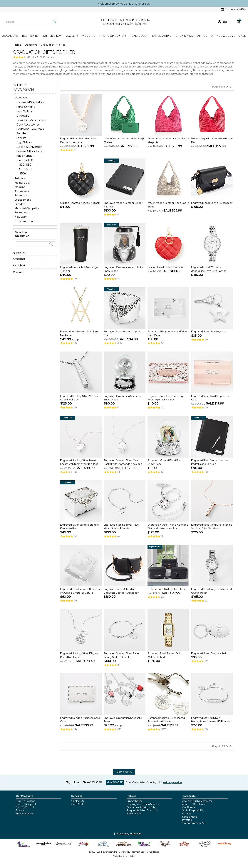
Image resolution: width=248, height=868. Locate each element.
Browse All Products (29, 151)
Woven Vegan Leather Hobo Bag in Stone (168, 205)
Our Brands (189, 807)
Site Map (20, 810)
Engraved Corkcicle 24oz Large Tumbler (79, 269)
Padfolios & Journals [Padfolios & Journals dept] (30, 129)
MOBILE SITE (120, 856)
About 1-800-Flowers (194, 804)
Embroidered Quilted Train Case (167, 589)
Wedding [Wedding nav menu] (89, 36)
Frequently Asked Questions (142, 810)
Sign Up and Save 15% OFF (84, 782)
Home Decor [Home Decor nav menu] (139, 36)
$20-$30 (25, 165)
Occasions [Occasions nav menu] (10, 36)
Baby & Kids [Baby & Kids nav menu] (184, 36)
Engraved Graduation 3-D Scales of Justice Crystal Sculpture (80, 591)
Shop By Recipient (26, 804)
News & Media (190, 817)
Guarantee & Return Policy (142, 807)
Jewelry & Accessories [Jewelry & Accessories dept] (31, 120)
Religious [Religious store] (20, 178)
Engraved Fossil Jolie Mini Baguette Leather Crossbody (121, 591)
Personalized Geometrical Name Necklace (80, 334)
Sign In (224, 22)
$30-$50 (25, 169)
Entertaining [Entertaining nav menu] (162, 36)
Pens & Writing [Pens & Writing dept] (26, 107)
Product (18, 272)
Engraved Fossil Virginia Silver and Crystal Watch (211, 591)
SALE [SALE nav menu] (243, 36)
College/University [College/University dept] (29, 147)
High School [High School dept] (24, 142)
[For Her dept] (22, 133)
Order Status (78, 804)
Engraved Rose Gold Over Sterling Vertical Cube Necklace (212, 527)
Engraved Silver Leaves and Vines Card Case (168, 334)
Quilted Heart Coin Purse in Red (166, 267)
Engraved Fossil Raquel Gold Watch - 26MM (165, 655)
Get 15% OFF (115, 782)
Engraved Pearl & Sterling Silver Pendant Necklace (79, 140)
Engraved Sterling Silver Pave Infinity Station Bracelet (121, 655)
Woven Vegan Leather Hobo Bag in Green (125, 140)
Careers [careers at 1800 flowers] (187, 814)
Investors (187, 820)
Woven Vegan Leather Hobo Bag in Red (212, 140)
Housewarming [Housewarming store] (24, 221)
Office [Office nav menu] (202, 36)
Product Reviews (25, 814)
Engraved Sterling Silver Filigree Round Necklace (79, 655)
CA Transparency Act (194, 823)
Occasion (24, 89)
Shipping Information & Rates (143, 804)
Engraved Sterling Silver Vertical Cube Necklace (79, 398)
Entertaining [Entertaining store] (22, 195)
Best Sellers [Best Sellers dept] (24, 111)
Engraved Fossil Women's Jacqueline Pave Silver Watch (209, 269)
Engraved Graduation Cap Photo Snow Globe (123, 269)
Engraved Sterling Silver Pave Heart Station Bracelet (121, 527)
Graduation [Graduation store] (21, 98)
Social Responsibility (193, 810)
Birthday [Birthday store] (20, 204)
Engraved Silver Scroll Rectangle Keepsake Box (79, 527)
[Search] (30, 22)
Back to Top (124, 772)
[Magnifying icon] (54, 21)
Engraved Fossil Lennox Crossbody (212, 203)
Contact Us (77, 801)
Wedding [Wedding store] (20, 187)
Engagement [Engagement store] (23, 200)
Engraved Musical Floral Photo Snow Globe (165, 462)
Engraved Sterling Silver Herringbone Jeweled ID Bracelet (211, 720)
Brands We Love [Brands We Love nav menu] (223, 36)
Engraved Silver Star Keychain (209, 332)
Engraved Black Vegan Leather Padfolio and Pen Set (210, 462)
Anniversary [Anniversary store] (22, 191)
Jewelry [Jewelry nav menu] (72, 36)
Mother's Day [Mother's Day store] (22, 183)
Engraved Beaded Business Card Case (80, 720)
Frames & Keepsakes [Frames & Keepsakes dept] (30, 102)
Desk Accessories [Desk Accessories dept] (28, 124)
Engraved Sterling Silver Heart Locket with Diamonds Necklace (79, 462)
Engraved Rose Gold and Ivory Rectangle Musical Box (165, 398)
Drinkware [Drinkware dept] (23, 116)
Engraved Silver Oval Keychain (209, 654)
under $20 (26, 160)
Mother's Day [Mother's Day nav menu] (52, 36)
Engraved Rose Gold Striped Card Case (211, 398)
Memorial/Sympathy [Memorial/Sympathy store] (27, 208)
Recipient (19, 265)
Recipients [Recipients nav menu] (30, 36)
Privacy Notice (135, 801)
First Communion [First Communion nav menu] (113, 36)
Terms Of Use (134, 814)
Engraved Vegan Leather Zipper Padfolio (123, 205)
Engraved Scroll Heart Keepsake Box (123, 334)
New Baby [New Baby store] (21, 217)
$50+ (23, 173)
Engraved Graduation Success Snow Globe (122, 398)
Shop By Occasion (26, 801)
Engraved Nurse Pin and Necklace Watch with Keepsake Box (168, 527)
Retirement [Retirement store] (21, 212)
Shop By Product (25, 807)
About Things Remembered (197, 801)
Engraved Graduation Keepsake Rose (123, 720)
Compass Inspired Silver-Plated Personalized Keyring (166, 720)
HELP (132, 856)
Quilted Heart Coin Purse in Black (80, 203)
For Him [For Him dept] (21, 138)
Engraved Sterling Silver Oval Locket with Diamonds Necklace (123, 462)
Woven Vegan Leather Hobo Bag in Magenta (168, 140)
